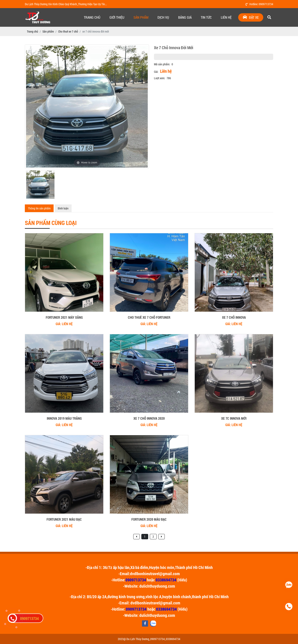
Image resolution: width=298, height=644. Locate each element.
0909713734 (136, 580)
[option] (87, 107)
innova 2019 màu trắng (64, 418)
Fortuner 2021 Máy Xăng (64, 317)
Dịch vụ (163, 17)
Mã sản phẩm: (162, 64)
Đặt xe (251, 17)
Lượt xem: (159, 78)
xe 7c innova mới (234, 418)
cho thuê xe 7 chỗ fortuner (149, 317)
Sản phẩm (141, 17)
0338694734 (166, 580)
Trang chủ (92, 17)
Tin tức (206, 17)
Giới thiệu (117, 17)
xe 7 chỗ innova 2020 (149, 418)
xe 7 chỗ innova (234, 317)
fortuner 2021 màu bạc (64, 519)
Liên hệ (226, 17)
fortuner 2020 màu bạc (149, 519)
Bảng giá (185, 17)
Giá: (156, 72)
